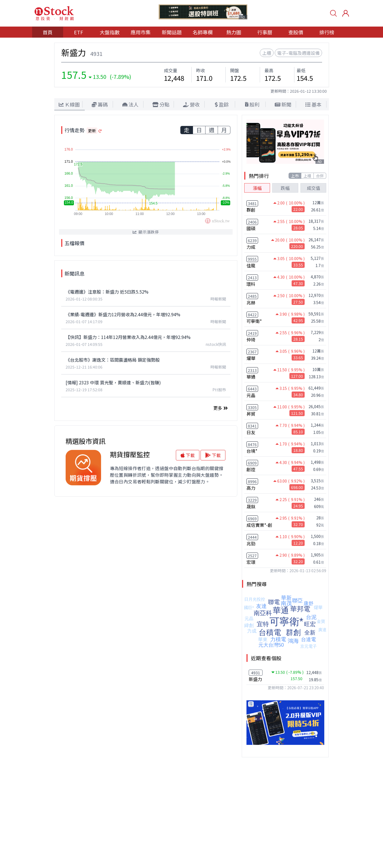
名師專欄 (203, 32)
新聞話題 (172, 32)
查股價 (296, 32)
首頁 (48, 32)
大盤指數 (110, 32)
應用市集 (141, 32)
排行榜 (327, 32)
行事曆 (265, 32)
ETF (79, 32)
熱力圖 (234, 32)
